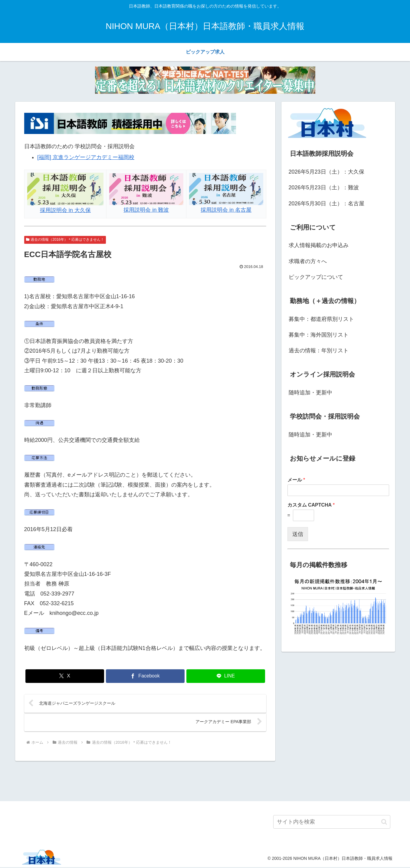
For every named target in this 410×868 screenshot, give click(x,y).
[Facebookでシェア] (145, 676)
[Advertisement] (205, 781)
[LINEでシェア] (226, 676)
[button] (384, 822)
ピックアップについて (316, 277)
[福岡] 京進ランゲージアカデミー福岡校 (86, 157)
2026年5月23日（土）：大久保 (326, 172)
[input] (332, 823)
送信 (298, 534)
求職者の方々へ (308, 261)
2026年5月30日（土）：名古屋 (326, 204)
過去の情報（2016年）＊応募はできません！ (65, 240)
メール (296, 480)
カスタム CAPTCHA (311, 505)
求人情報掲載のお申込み (319, 245)
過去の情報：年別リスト (319, 351)
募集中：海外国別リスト (319, 335)
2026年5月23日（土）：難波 (324, 188)
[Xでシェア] (65, 676)
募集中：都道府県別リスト (321, 319)
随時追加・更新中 (310, 393)
